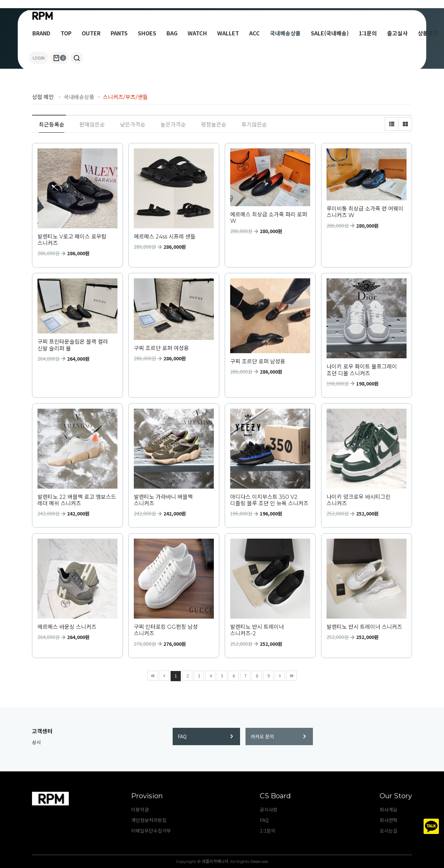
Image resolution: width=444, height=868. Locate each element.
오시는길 (388, 831)
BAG (172, 33)
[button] (77, 58)
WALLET (228, 33)
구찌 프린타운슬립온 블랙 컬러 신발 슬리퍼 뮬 (73, 345)
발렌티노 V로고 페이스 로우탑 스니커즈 (72, 240)
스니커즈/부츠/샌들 (125, 97)
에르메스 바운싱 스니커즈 (67, 627)
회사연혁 (388, 820)
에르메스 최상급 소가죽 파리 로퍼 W (269, 218)
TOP (66, 33)
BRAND (41, 33)
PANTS (119, 33)
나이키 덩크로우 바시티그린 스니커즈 (359, 500)
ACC (255, 33)
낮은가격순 (133, 124)
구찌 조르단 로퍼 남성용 (258, 362)
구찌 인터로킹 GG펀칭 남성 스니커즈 (166, 630)
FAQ (205, 736)
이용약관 (140, 809)
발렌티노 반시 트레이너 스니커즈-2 (257, 630)
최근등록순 (52, 124)
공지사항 (269, 809)
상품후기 (428, 33)
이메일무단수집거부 (151, 831)
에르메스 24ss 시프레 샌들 (165, 237)
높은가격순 (173, 124)
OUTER (91, 33)
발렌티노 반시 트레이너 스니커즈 (364, 627)
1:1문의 (368, 33)
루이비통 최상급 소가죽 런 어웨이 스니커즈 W (365, 212)
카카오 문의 (278, 736)
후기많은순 (254, 124)
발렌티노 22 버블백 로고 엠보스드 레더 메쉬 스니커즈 (77, 500)
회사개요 (388, 809)
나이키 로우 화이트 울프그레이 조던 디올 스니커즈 (362, 370)
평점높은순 (214, 124)
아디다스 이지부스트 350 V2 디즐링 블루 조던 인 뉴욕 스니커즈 (269, 500)
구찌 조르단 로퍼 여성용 (161, 348)
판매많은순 (92, 124)
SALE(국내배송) (330, 33)
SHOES (147, 33)
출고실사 (397, 33)
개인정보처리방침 (149, 820)
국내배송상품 (285, 33)
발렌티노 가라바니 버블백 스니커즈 (163, 500)
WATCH (197, 33)
